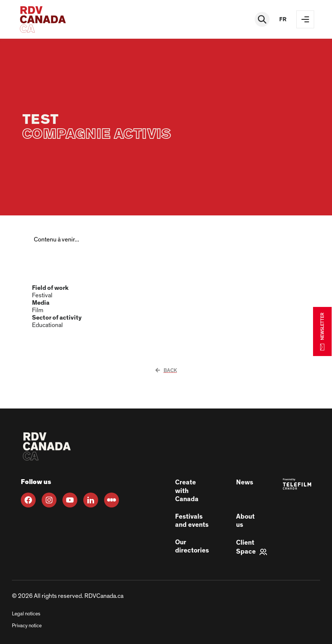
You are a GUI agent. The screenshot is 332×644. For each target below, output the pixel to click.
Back (166, 371)
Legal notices (26, 614)
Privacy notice (27, 626)
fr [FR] (283, 19)
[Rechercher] (262, 19)
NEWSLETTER (322, 331)
